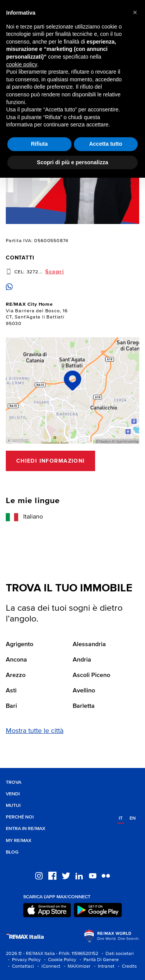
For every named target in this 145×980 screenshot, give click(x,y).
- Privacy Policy (23, 960)
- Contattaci (20, 966)
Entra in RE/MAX (26, 829)
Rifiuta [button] (39, 144)
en (133, 818)
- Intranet (103, 966)
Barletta (84, 706)
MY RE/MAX (19, 841)
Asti (11, 691)
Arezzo (16, 675)
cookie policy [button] (22, 64)
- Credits (126, 966)
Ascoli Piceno (91, 675)
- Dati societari (117, 954)
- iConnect (48, 966)
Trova (14, 782)
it (121, 818)
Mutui (13, 806)
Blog (12, 852)
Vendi (13, 794)
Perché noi (20, 817)
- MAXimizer (76, 966)
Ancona (16, 660)
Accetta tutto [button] (106, 144)
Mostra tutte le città (35, 731)
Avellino (84, 691)
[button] (135, 12)
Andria (82, 660)
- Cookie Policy (59, 960)
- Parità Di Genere (98, 960)
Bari (11, 706)
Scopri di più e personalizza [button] (72, 162)
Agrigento (20, 645)
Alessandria (89, 645)
